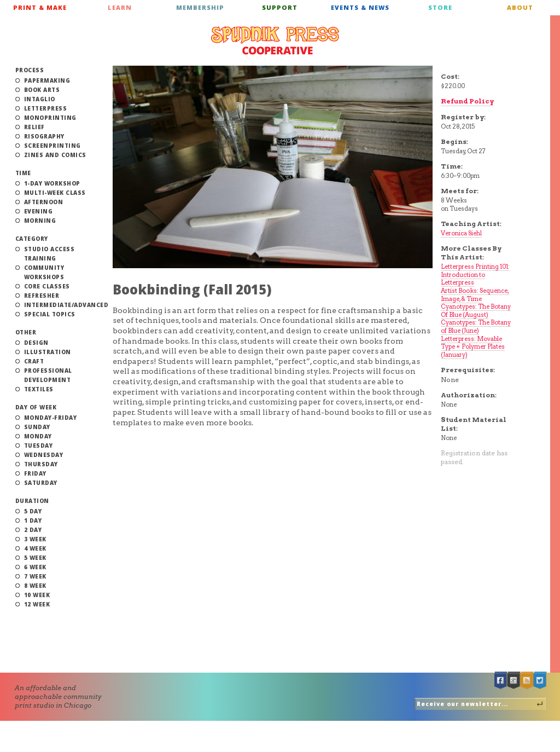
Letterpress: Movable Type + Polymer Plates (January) (473, 347)
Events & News (360, 7)
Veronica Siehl (461, 233)
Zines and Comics (55, 155)
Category (32, 239)
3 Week (35, 539)
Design (36, 343)
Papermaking (47, 80)
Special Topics (50, 314)
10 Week (37, 595)
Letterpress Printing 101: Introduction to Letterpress (475, 274)
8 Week (35, 586)
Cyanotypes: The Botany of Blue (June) (476, 326)
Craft (34, 361)
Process (30, 70)
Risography (44, 136)
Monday (38, 436)
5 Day (33, 511)
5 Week (35, 558)
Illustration (48, 352)
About (520, 7)
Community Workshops (44, 272)
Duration (32, 501)
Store (440, 7)
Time (23, 173)
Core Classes (47, 286)
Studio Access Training (49, 254)
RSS (527, 681)
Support (280, 7)
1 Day (33, 520)
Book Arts (42, 90)
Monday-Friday (51, 418)
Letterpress (46, 108)
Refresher (42, 296)
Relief (34, 127)
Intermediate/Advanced (66, 305)
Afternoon (44, 202)
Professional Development (48, 375)
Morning (40, 221)
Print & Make (40, 7)
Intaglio (40, 99)
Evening (39, 211)
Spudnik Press (275, 41)
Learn (120, 7)
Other (26, 332)
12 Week (37, 604)
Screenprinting (52, 146)
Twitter (540, 681)
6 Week (35, 567)
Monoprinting (50, 118)
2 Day (33, 530)
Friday (35, 473)
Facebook (501, 681)
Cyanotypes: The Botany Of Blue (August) (476, 311)
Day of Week (36, 407)
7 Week (35, 576)
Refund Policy (467, 101)
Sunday (37, 427)
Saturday (41, 483)
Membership (200, 7)
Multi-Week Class (55, 193)
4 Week (35, 548)
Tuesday (39, 446)
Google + (514, 681)
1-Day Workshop (52, 183)
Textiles (39, 389)
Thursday (41, 464)
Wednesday (44, 455)
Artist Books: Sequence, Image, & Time (475, 295)
